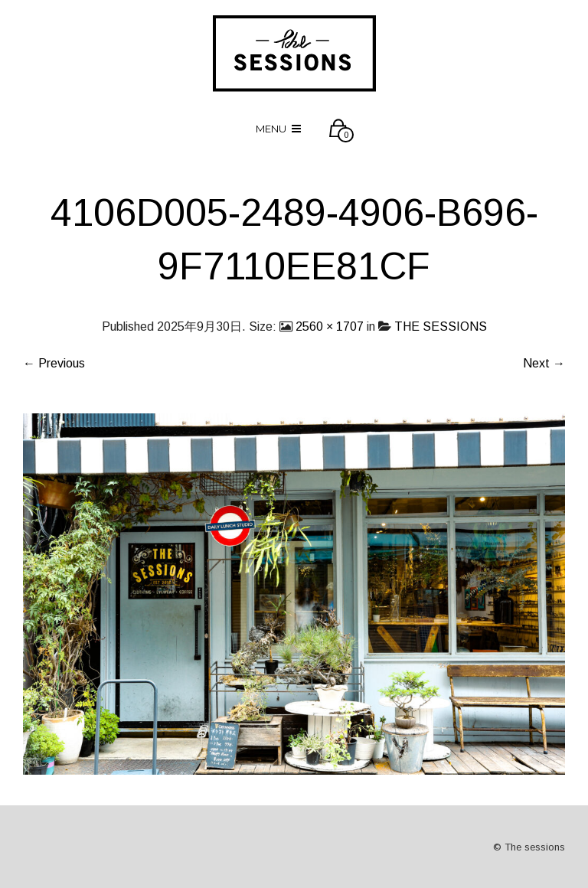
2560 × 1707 (330, 326)
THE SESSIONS (441, 326)
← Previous (54, 363)
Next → (544, 363)
